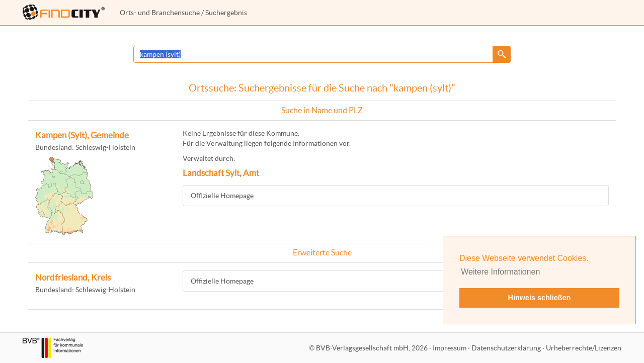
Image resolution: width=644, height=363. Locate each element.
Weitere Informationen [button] (500, 272)
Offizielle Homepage (222, 196)
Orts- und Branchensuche (160, 13)
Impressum (450, 348)
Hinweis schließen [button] (540, 298)
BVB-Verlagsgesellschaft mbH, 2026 (372, 348)
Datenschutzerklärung (506, 348)
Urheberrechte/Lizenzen (584, 348)
